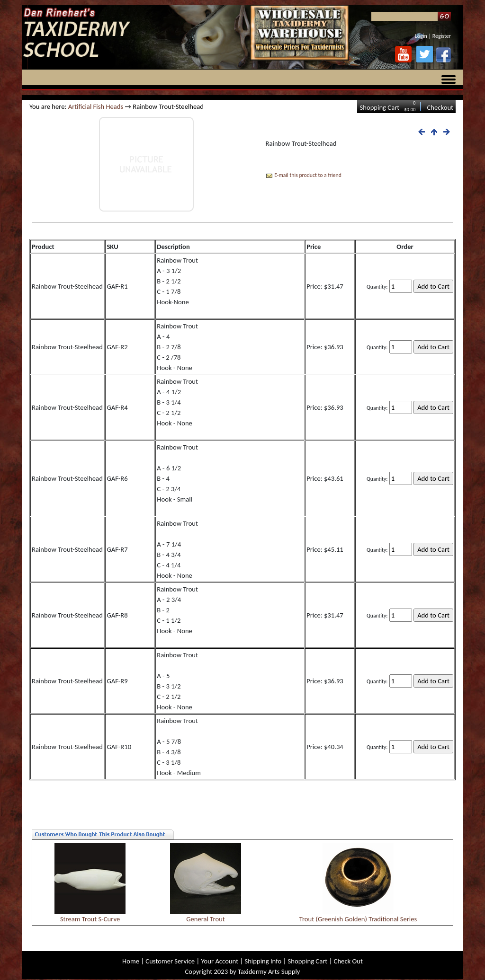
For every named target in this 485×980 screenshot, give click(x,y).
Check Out (348, 961)
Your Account (220, 961)
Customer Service (170, 961)
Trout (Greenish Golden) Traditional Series (358, 919)
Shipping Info (263, 961)
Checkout (440, 107)
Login (421, 36)
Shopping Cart (379, 107)
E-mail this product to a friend (308, 175)
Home (131, 961)
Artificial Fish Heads (96, 106)
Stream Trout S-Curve (90, 919)
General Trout (205, 919)
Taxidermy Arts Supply (269, 971)
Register (442, 36)
